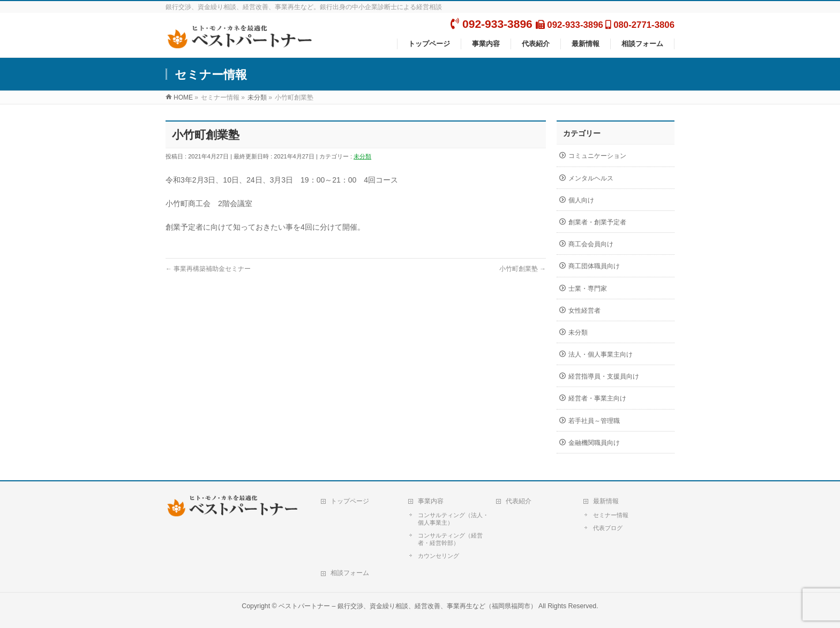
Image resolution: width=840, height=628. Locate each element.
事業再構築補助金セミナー (208, 269)
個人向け (581, 200)
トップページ (350, 501)
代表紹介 (519, 501)
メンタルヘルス (591, 178)
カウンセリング (438, 556)
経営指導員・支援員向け (604, 376)
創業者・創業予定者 (597, 222)
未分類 (362, 156)
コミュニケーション (597, 156)
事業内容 (431, 501)
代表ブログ (608, 528)
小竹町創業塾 (523, 269)
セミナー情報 (611, 515)
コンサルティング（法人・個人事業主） (453, 519)
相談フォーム (350, 573)
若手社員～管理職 (594, 421)
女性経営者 (584, 311)
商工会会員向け (591, 244)
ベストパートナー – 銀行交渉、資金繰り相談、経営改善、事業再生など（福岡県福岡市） (408, 606)
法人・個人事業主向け (601, 354)
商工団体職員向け (594, 266)
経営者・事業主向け (597, 398)
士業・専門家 (588, 289)
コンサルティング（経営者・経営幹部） (450, 539)
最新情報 (606, 501)
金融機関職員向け (594, 443)
